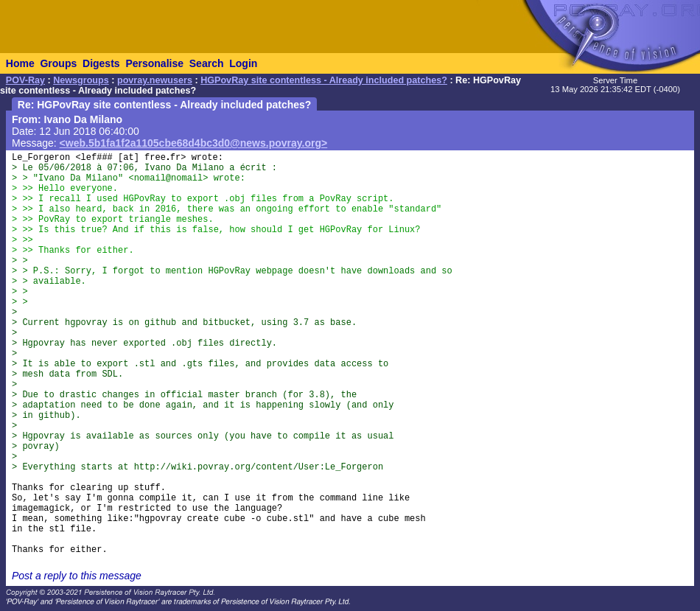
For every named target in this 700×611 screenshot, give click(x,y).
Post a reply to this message (77, 576)
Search (207, 63)
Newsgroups (81, 80)
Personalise (154, 63)
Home (20, 63)
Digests (101, 63)
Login (243, 63)
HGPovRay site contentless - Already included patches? (324, 80)
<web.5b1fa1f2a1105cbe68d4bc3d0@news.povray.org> (194, 143)
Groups (58, 63)
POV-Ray (25, 80)
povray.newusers (155, 80)
